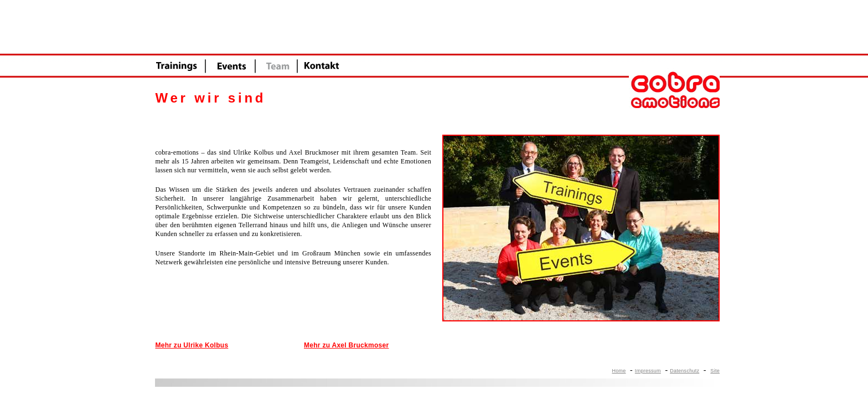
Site (715, 371)
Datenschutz (684, 371)
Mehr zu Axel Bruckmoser (346, 345)
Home (619, 371)
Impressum (648, 371)
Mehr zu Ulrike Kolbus (192, 345)
